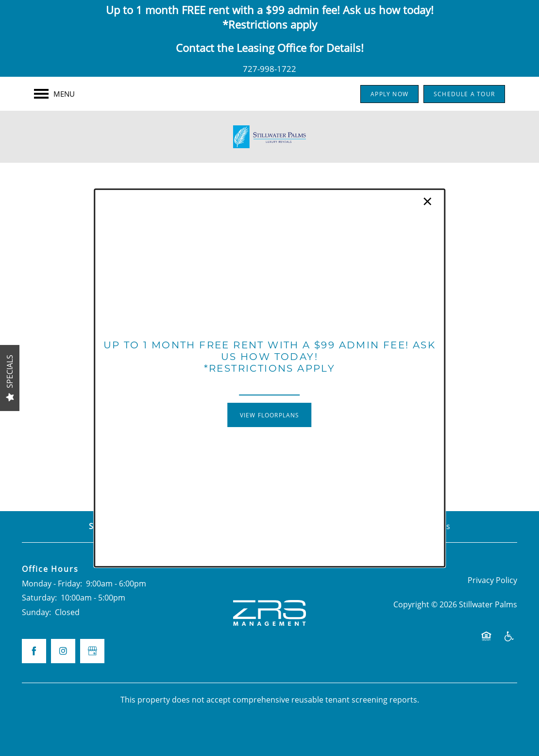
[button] (270, 415)
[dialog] (269, 378)
